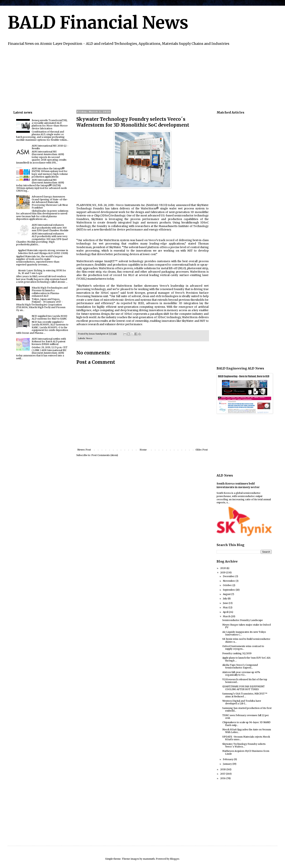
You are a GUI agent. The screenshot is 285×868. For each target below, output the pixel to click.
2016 (223, 778)
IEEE (141, 303)
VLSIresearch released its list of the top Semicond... (245, 681)
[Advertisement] (127, 77)
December (229, 576)
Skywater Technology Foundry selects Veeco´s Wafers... (244, 745)
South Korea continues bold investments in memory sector (238, 485)
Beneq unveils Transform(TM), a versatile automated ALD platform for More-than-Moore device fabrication (50, 124)
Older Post (202, 450)
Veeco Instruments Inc (131, 205)
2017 (223, 774)
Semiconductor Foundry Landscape (243, 620)
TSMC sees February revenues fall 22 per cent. (246, 717)
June (226, 603)
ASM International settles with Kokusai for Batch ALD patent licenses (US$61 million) (49, 342)
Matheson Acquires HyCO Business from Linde (246, 752)
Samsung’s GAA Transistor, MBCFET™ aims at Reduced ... (245, 695)
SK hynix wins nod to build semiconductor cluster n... (246, 640)
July (225, 599)
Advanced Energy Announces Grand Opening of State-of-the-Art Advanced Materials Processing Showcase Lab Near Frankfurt (50, 202)
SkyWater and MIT (193, 321)
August (227, 594)
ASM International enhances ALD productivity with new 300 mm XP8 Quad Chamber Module (50, 228)
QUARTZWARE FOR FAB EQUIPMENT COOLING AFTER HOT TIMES (243, 688)
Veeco (89, 338)
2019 (223, 572)
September (229, 590)
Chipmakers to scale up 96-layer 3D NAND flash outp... (246, 724)
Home (143, 450)
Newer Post (84, 450)
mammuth (149, 859)
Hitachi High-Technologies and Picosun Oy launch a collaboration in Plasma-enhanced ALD (50, 292)
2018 (223, 769)
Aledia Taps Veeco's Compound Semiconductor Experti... (240, 666)
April (226, 612)
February (228, 759)
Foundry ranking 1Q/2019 (237, 653)
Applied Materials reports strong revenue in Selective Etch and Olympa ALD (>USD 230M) (43, 252)
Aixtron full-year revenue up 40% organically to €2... (241, 673)
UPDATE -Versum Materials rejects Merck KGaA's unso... (246, 738)
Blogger (175, 859)
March (227, 616)
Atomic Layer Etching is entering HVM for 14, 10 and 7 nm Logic (42, 272)
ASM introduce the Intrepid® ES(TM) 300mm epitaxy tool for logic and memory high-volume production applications (50, 173)
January (228, 764)
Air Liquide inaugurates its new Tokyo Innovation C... (244, 633)
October (228, 585)
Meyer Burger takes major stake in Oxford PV (247, 626)
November (229, 581)
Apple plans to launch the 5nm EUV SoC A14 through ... (246, 659)
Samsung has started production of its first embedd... (247, 709)
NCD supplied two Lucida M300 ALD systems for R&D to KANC (49, 317)
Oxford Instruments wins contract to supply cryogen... (243, 647)
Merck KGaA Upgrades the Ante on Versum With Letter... (247, 731)
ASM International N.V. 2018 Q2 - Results (50, 147)
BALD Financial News (98, 23)
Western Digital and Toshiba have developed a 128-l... (242, 702)
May (226, 607)
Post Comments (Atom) (105, 455)
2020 (223, 568)
